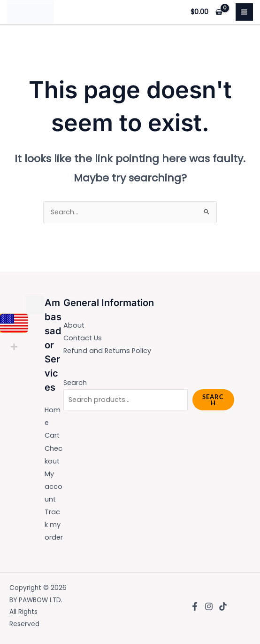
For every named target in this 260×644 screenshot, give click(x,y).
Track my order (54, 525)
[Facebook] (195, 606)
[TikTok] (223, 606)
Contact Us (83, 338)
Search (75, 383)
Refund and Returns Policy (107, 351)
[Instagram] (209, 606)
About (74, 325)
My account (54, 487)
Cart (52, 435)
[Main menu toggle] (244, 12)
